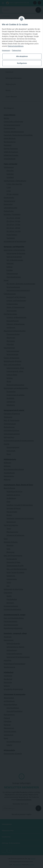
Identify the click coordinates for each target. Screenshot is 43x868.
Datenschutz (17, 50)
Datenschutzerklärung (15, 46)
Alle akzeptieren (22, 56)
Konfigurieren (22, 63)
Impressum (6, 50)
